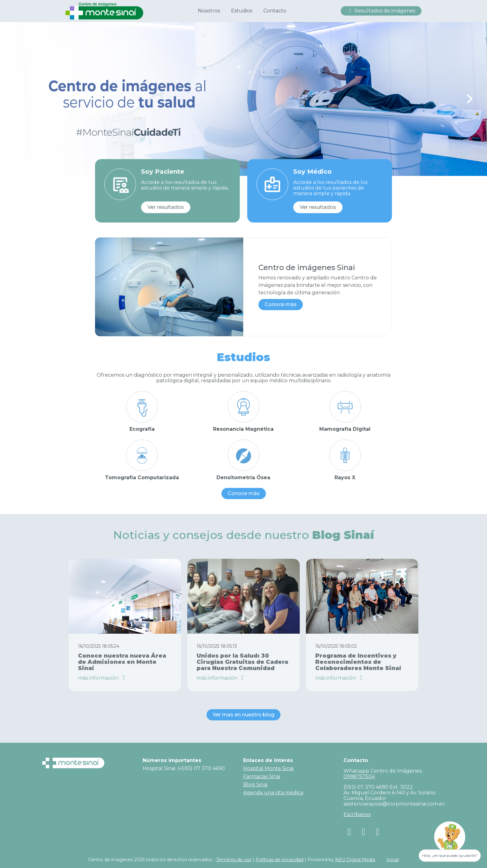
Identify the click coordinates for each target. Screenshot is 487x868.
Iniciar (393, 860)
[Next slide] (469, 99)
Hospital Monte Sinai (268, 768)
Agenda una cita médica (273, 793)
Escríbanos (357, 814)
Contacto (275, 11)
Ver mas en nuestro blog (243, 715)
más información (103, 678)
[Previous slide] (18, 99)
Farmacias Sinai (262, 776)
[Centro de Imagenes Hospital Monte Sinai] (104, 10)
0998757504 (359, 776)
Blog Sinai (255, 785)
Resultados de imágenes (381, 11)
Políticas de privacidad (280, 860)
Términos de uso (234, 860)
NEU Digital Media (355, 860)
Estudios (242, 11)
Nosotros (209, 11)
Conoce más (281, 304)
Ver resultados (166, 207)
